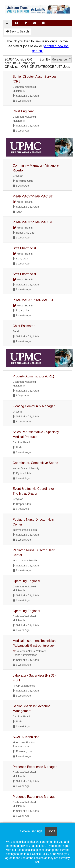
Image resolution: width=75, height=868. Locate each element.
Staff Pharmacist (24, 248)
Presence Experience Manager (35, 767)
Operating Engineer (26, 581)
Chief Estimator (23, 326)
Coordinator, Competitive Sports (35, 463)
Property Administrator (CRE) (33, 376)
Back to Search (17, 31)
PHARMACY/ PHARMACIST (33, 300)
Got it (51, 831)
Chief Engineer (23, 111)
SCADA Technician (26, 737)
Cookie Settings (31, 831)
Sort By (45, 59)
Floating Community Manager (34, 406)
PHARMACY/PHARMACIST (33, 196)
